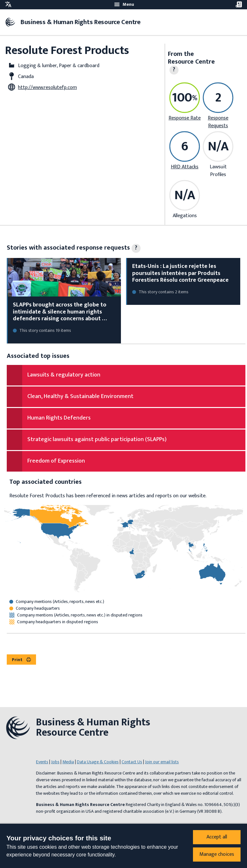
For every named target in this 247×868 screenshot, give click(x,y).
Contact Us (132, 762)
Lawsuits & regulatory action (64, 375)
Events (42, 762)
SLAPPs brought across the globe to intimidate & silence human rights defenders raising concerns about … (60, 312)
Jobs (55, 762)
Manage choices (217, 854)
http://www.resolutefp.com (47, 88)
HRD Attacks (185, 167)
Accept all (217, 837)
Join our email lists (162, 762)
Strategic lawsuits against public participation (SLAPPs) (97, 439)
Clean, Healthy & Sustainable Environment (80, 396)
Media (68, 762)
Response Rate (185, 118)
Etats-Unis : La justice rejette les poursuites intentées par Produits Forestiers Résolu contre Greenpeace (180, 273)
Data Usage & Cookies (98, 762)
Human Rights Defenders (59, 418)
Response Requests (218, 122)
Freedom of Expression (56, 461)
